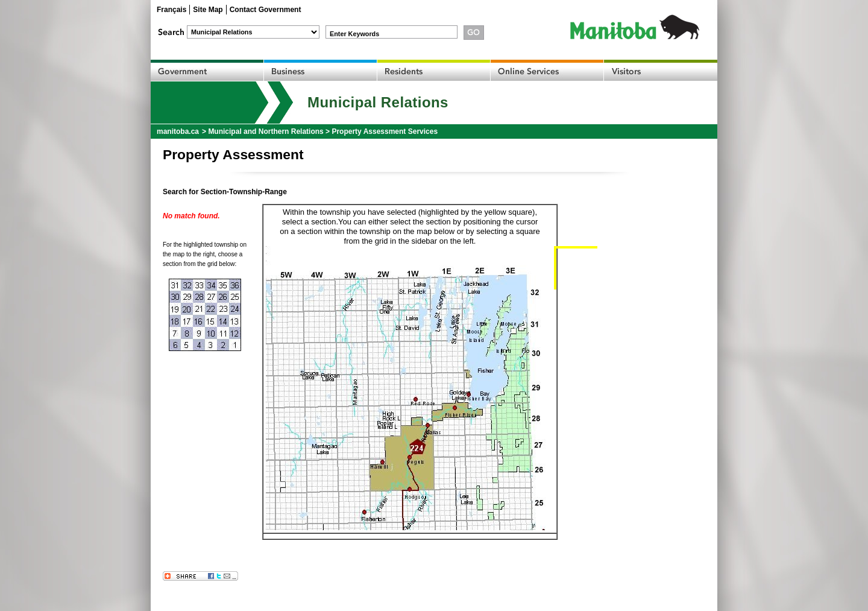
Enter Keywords (354, 34)
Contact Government (266, 10)
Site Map (208, 10)
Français (171, 10)
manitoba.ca (178, 131)
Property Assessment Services (385, 131)
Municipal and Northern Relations (266, 131)
